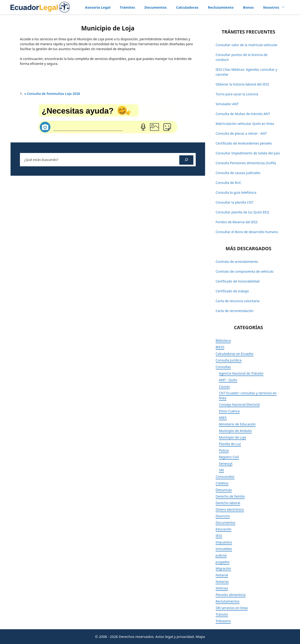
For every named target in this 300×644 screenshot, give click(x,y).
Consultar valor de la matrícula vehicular (247, 45)
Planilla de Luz (230, 444)
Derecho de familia (230, 496)
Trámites (127, 7)
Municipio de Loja (232, 437)
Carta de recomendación (234, 311)
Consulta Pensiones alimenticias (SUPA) (246, 163)
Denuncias (224, 490)
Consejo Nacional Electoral (239, 404)
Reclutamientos (228, 601)
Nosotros (276, 7)
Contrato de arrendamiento (237, 262)
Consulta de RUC (228, 183)
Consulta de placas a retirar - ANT (241, 133)
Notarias (222, 582)
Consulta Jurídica (229, 360)
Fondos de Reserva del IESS (237, 222)
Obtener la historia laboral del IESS (242, 84)
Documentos (156, 7)
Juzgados (223, 562)
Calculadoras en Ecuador (235, 354)
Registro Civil (229, 457)
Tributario (223, 621)
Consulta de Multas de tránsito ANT (243, 114)
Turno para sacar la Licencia (237, 94)
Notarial (222, 575)
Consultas (223, 367)
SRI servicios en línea (232, 608)
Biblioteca (223, 341)
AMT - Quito (228, 380)
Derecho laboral (228, 503)
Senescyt (226, 463)
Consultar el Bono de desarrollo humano (247, 232)
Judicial (221, 555)
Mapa (200, 637)
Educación (223, 529)
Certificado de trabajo (232, 291)
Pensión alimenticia (231, 595)
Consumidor (225, 477)
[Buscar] (186, 160)
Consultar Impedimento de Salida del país (248, 153)
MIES (223, 418)
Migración (223, 568)
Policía (224, 450)
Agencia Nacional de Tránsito (241, 373)
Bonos (248, 7)
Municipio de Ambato (235, 431)
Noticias (222, 588)
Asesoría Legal (98, 7)
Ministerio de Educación (237, 424)
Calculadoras (187, 7)
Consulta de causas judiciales (238, 173)
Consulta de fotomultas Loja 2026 (53, 94)
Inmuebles (224, 549)
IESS (219, 536)
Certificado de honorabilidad (238, 281)
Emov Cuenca (229, 411)
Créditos (222, 483)
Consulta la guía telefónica (236, 192)
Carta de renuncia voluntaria (238, 301)
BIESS (220, 347)
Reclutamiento (221, 7)
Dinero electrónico (230, 509)
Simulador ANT (227, 104)
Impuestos (224, 542)
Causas (224, 386)
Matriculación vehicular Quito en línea (245, 124)
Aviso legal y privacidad (175, 637)
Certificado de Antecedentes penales (244, 143)
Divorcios (223, 516)
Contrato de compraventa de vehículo (245, 271)
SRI (221, 470)
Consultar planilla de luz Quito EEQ (242, 212)
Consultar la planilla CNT (234, 202)
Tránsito (222, 614)
